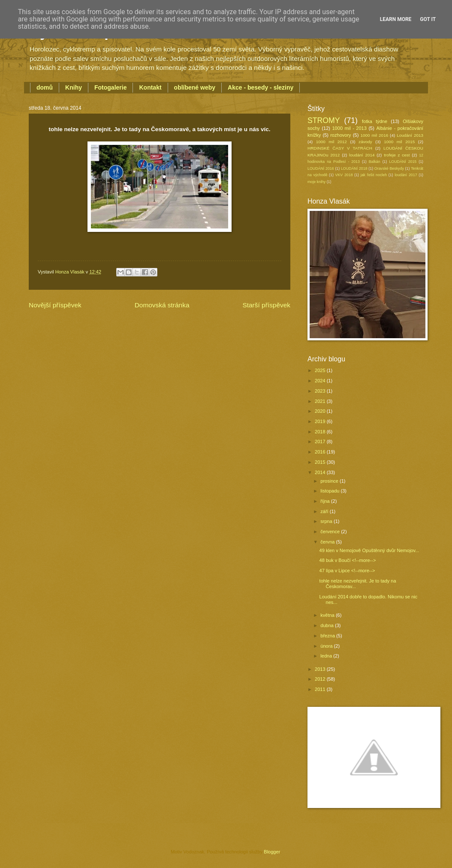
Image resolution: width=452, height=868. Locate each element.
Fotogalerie (110, 87)
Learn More (396, 19)
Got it (428, 19)
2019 (321, 421)
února (327, 646)
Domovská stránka (162, 305)
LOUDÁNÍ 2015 (403, 162)
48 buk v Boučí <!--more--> (348, 560)
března (328, 636)
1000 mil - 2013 (349, 128)
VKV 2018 (344, 175)
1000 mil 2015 (399, 142)
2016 (321, 452)
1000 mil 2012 (331, 142)
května (328, 615)
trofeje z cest (397, 155)
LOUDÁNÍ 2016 (321, 168)
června (328, 542)
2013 (321, 669)
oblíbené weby (195, 87)
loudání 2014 (362, 155)
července (331, 532)
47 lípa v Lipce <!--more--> (347, 571)
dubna (328, 625)
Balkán (375, 162)
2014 (321, 472)
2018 (321, 432)
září (325, 511)
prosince (330, 481)
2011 (321, 689)
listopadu (330, 491)
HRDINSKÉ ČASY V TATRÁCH (340, 148)
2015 (321, 462)
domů (45, 87)
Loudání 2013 (410, 135)
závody (365, 142)
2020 (321, 411)
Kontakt (150, 87)
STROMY (324, 120)
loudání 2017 (406, 175)
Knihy (74, 87)
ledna (327, 656)
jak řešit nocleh (374, 175)
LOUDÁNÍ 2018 (354, 168)
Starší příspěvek (266, 305)
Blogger (272, 852)
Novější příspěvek (55, 305)
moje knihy (316, 182)
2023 (321, 391)
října (326, 501)
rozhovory (341, 135)
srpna (327, 521)
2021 (321, 401)
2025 (321, 370)
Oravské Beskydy (389, 168)
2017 (321, 442)
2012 (321, 679)
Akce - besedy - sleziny (261, 87)
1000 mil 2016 (375, 135)
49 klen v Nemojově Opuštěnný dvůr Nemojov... (369, 550)
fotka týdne (375, 121)
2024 (321, 381)
